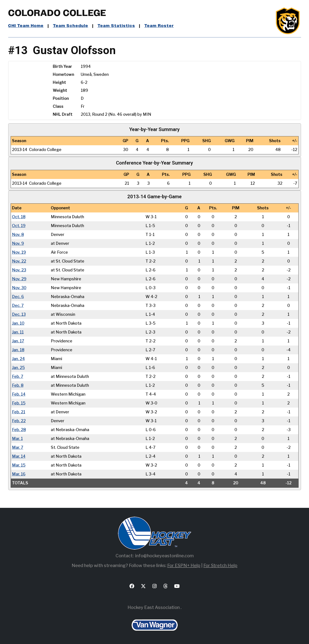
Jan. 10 (18, 323)
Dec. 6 (18, 296)
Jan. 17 (18, 341)
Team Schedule (71, 26)
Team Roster (159, 26)
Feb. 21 (19, 412)
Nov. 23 (19, 270)
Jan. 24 (18, 358)
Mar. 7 (18, 447)
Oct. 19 (19, 225)
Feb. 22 (19, 421)
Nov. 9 (18, 243)
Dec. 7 (18, 305)
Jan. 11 (18, 332)
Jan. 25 (18, 367)
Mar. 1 (17, 438)
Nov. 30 (19, 288)
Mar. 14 (19, 456)
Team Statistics (116, 26)
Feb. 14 (19, 394)
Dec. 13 (19, 314)
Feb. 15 (19, 403)
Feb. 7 (18, 376)
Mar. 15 (19, 465)
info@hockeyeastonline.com (164, 556)
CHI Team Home (26, 26)
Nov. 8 (18, 234)
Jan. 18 (18, 350)
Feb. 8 (18, 385)
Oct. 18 (19, 217)
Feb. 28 (19, 429)
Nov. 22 (19, 261)
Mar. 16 (19, 474)
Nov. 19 (19, 252)
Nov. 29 (19, 279)
